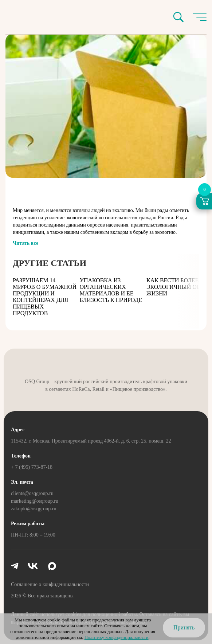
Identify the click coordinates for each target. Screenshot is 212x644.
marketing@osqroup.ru (35, 501)
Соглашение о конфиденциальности (50, 584)
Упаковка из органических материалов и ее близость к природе (111, 290)
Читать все (25, 243)
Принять (184, 627)
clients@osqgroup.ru (32, 493)
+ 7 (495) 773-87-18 (32, 467)
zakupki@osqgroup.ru (34, 509)
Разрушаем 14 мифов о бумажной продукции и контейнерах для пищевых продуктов (45, 297)
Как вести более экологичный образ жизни (178, 287)
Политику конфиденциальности (117, 637)
